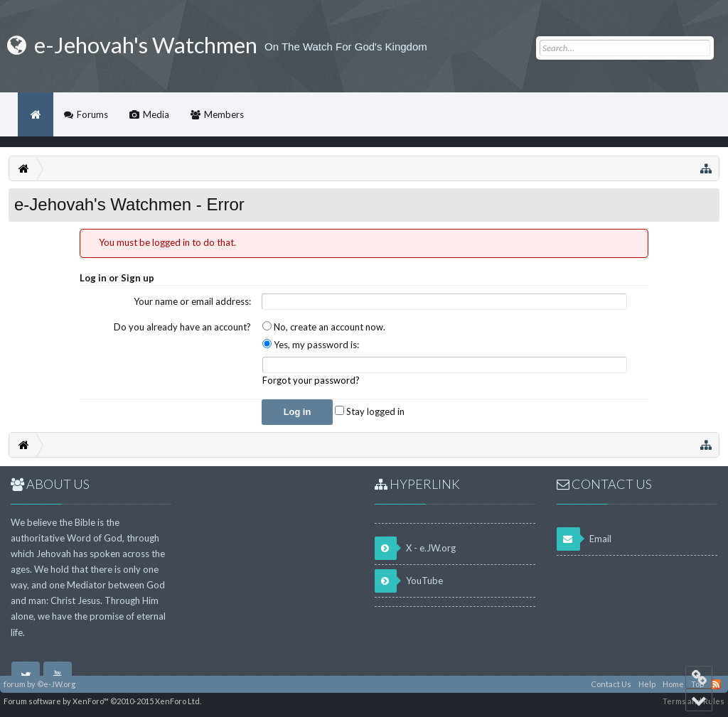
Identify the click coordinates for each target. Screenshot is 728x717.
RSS (716, 684)
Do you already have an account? (182, 327)
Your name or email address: (192, 301)
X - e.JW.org (415, 548)
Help (647, 684)
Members (224, 114)
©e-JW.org (56, 684)
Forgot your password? (311, 380)
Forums (92, 114)
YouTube (409, 581)
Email (584, 539)
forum (15, 684)
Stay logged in (370, 411)
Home (36, 114)
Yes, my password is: (311, 345)
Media (156, 114)
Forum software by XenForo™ (102, 701)
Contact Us (611, 684)
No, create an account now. (324, 327)
